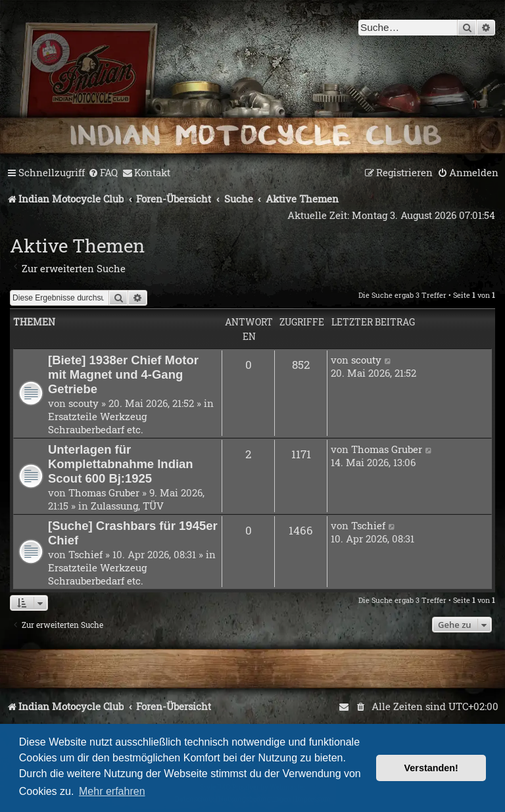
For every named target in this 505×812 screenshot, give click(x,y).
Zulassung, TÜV (127, 506)
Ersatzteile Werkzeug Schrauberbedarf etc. (97, 423)
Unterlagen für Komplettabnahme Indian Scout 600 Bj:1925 (121, 464)
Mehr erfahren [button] (112, 791)
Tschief (85, 554)
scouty (84, 403)
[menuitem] (103, 173)
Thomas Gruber (104, 492)
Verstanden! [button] (431, 768)
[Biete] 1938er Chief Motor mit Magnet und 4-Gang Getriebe (123, 374)
